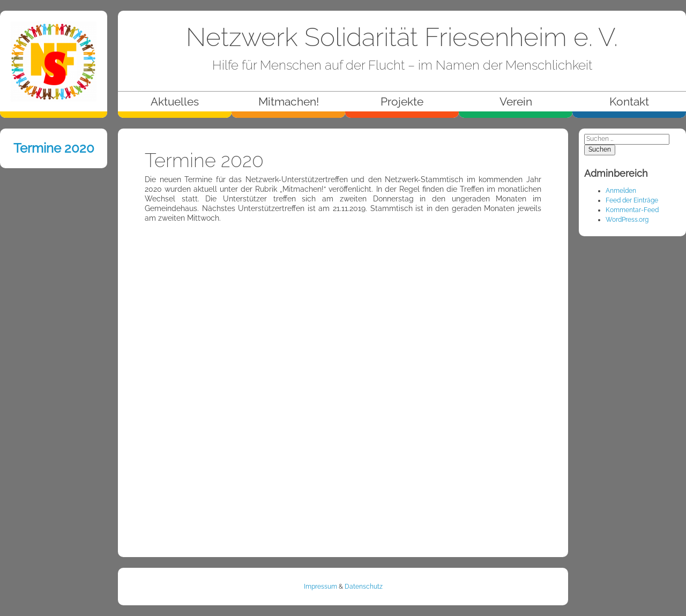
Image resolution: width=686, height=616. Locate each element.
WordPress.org (627, 220)
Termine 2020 (54, 148)
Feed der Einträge (632, 200)
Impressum (320, 587)
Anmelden (621, 191)
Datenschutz (364, 587)
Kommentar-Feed (632, 210)
